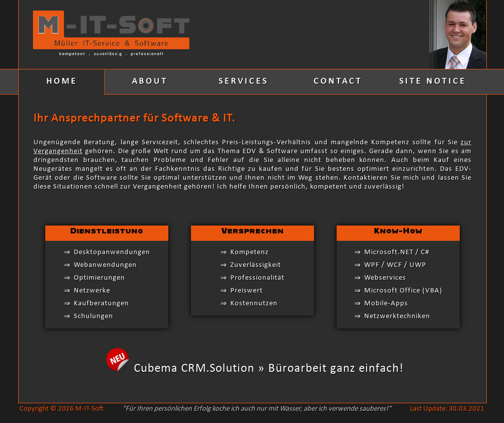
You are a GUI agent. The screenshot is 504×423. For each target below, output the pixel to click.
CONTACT (338, 81)
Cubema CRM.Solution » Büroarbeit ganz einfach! (269, 369)
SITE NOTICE (433, 81)
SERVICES (243, 81)
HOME (62, 81)
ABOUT (150, 81)
